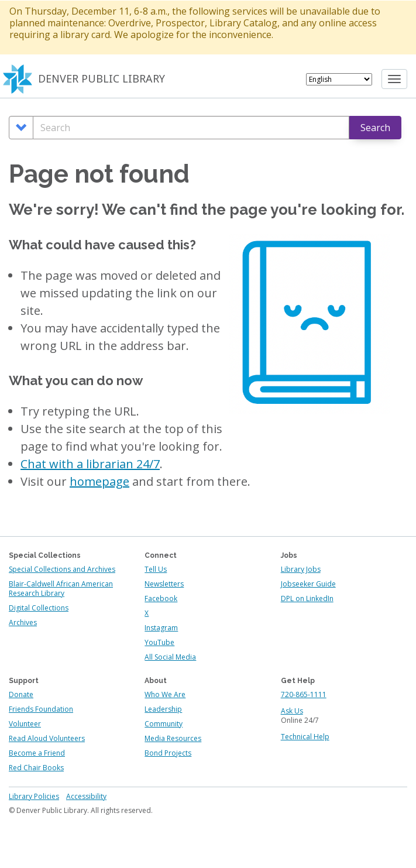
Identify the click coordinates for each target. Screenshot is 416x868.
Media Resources (173, 738)
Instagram (161, 628)
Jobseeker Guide (308, 584)
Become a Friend (37, 753)
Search (375, 128)
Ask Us (292, 711)
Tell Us (156, 569)
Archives (23, 622)
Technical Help (305, 737)
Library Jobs (301, 569)
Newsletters (164, 584)
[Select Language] (339, 79)
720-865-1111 (304, 694)
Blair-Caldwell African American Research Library (61, 589)
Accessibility (86, 796)
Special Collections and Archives (62, 569)
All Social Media (170, 657)
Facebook (161, 598)
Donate (21, 694)
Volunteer (25, 724)
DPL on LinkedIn (307, 598)
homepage (99, 481)
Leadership (163, 709)
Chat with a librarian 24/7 (90, 464)
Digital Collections (39, 608)
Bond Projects (168, 753)
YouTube (159, 642)
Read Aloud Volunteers (47, 738)
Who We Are (165, 694)
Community (164, 724)
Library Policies (34, 796)
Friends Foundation (41, 709)
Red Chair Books (36, 768)
